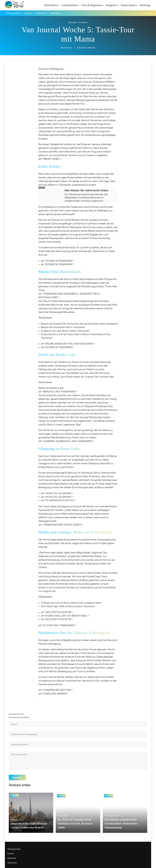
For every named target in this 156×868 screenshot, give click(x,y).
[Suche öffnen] (149, 13)
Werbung (145, 5)
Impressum (41, 13)
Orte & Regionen (91, 5)
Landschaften (69, 5)
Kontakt (28, 13)
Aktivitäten (51, 5)
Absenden (17, 777)
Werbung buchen (13, 13)
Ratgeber (111, 5)
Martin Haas (66, 48)
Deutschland (128, 5)
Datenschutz (55, 13)
